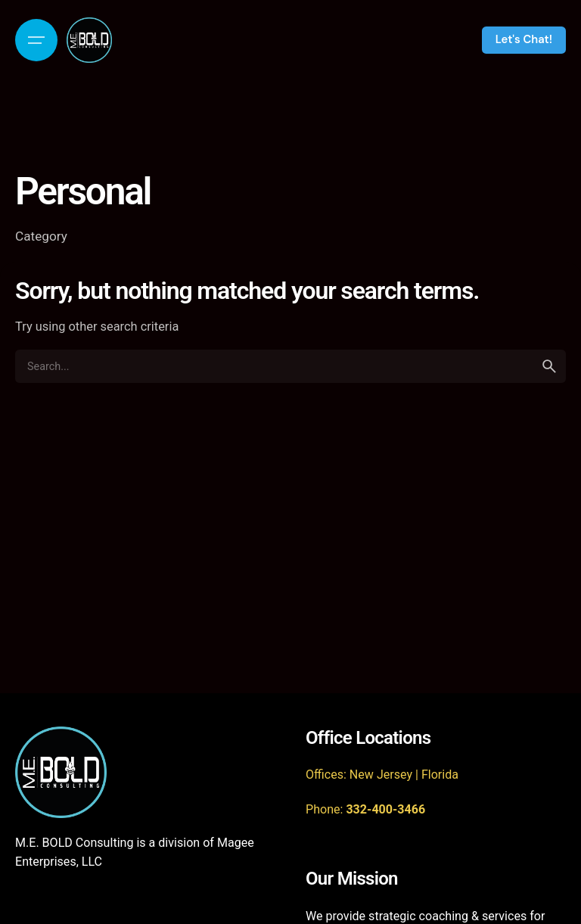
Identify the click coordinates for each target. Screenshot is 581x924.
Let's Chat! (524, 39)
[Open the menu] (36, 40)
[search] (549, 366)
